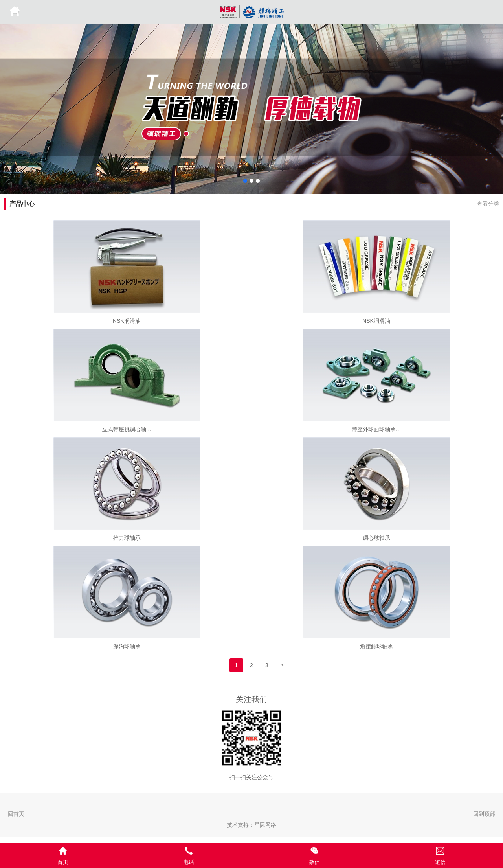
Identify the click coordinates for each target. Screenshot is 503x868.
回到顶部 (484, 814)
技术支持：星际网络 (251, 825)
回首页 (16, 814)
